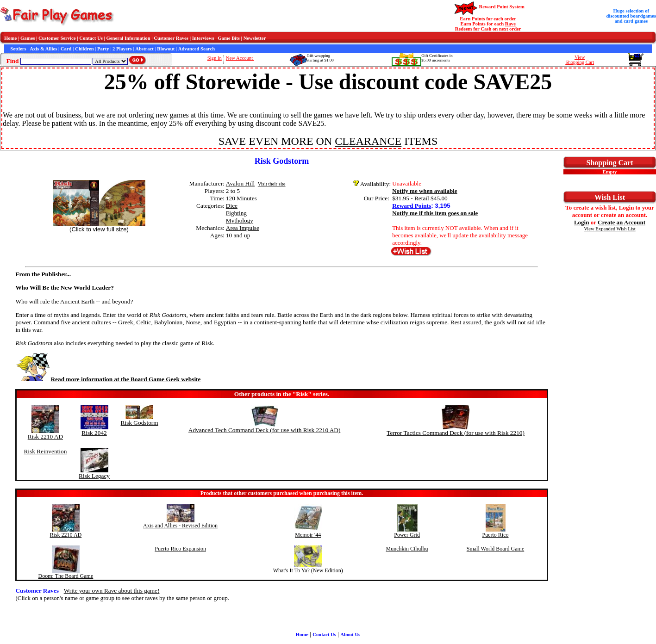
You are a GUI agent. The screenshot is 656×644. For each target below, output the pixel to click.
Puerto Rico (496, 535)
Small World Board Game (495, 549)
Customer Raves (171, 38)
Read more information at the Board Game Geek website (108, 379)
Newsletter (255, 38)
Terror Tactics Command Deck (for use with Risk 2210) (456, 433)
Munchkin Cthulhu (407, 549)
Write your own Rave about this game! (112, 591)
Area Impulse (243, 228)
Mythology (240, 220)
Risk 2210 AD (45, 437)
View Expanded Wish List (610, 229)
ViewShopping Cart (580, 60)
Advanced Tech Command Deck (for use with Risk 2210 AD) (265, 430)
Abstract (144, 49)
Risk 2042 (94, 433)
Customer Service (57, 38)
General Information (128, 38)
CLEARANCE (368, 141)
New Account (240, 58)
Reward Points (412, 206)
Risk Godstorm (140, 423)
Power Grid (407, 535)
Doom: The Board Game (66, 576)
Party (103, 49)
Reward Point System (502, 7)
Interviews (203, 38)
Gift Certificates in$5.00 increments (437, 58)
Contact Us (91, 38)
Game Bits (229, 38)
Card (66, 49)
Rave (510, 24)
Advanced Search (197, 49)
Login (582, 222)
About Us (350, 635)
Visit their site (272, 184)
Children (84, 49)
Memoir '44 (308, 535)
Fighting (236, 213)
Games (28, 38)
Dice (232, 206)
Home (10, 38)
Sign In (215, 58)
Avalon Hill (240, 183)
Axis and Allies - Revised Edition (180, 526)
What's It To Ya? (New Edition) (308, 570)
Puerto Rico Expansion (180, 549)
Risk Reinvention (45, 451)
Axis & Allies (43, 49)
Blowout (166, 49)
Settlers (18, 49)
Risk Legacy (94, 476)
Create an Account (622, 222)
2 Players (122, 49)
